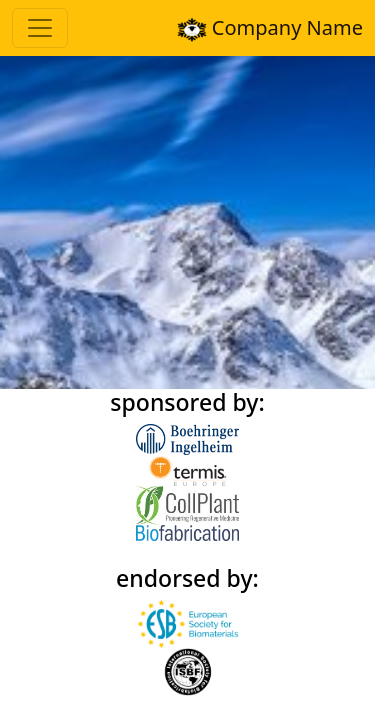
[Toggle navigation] (40, 28)
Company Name (270, 28)
